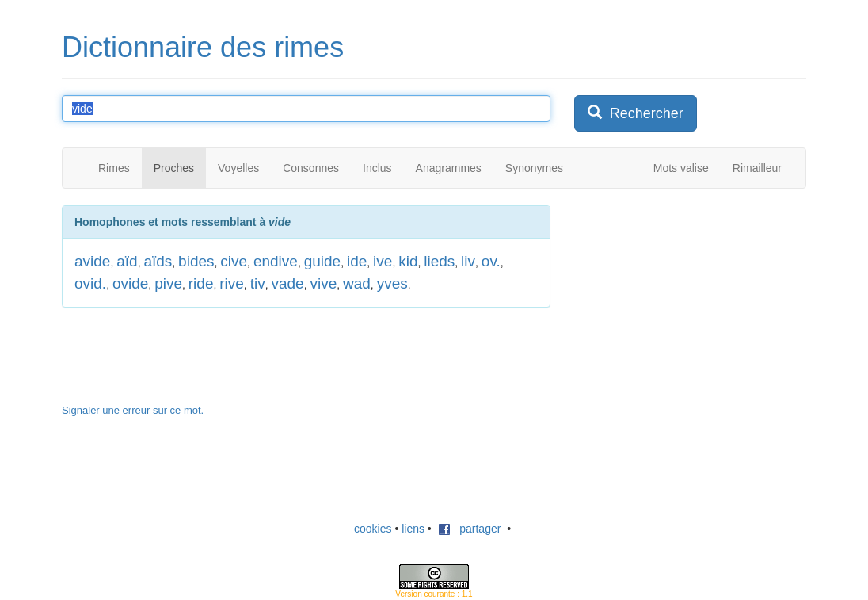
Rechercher (636, 113)
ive (383, 261)
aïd (127, 261)
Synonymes (534, 168)
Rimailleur (757, 168)
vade (287, 283)
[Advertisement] (693, 304)
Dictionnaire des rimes (203, 47)
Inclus (377, 168)
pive (168, 283)
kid (408, 261)
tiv (258, 283)
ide (357, 261)
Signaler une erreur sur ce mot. (133, 410)
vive (323, 283)
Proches (174, 168)
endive (276, 261)
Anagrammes (449, 168)
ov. (491, 261)
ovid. (90, 283)
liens (413, 529)
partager (470, 529)
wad (357, 283)
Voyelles (238, 168)
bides (196, 261)
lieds (439, 261)
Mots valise (681, 168)
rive (232, 283)
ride (201, 283)
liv (468, 261)
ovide (130, 283)
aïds (158, 261)
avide (92, 261)
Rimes (114, 168)
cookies (373, 529)
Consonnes (311, 168)
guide (323, 261)
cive (234, 261)
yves (392, 283)
